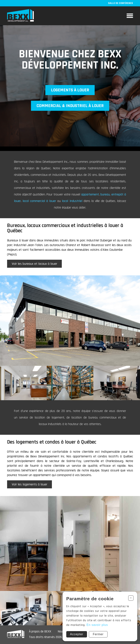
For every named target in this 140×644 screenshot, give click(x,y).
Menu (130, 16)
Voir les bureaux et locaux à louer (34, 264)
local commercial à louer (40, 201)
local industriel (73, 201)
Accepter (77, 634)
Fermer (98, 634)
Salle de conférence (121, 3)
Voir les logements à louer (29, 484)
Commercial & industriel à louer (70, 106)
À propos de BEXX (40, 631)
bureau (105, 194)
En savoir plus (97, 625)
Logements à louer (70, 90)
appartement (90, 194)
